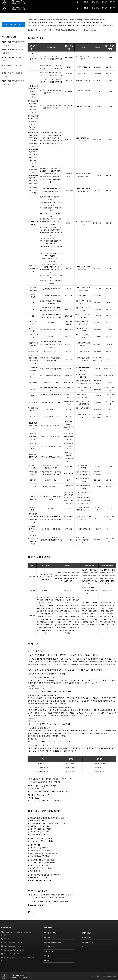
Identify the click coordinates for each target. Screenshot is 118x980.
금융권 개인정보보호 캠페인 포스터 (39, 856)
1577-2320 (7, 939)
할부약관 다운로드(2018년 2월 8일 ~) (40, 832)
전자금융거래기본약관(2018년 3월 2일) (40, 838)
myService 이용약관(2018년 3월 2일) (40, 841)
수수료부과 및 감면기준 (37, 905)
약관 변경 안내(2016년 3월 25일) (38, 865)
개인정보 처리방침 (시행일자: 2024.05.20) (13, 81)
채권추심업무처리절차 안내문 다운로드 (40, 880)
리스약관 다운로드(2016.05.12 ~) (39, 848)
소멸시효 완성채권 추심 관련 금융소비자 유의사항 (43, 875)
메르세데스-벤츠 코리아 (59, 937)
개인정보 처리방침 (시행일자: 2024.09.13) (13, 73)
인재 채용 (103, 2)
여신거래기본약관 (34, 871)
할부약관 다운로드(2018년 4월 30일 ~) (40, 835)
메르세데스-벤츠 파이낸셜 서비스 (59, 933)
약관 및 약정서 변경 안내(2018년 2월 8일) (41, 860)
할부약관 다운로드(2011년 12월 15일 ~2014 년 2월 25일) (46, 824)
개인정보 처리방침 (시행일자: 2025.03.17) (13, 58)
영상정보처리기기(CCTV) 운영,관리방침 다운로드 (43, 853)
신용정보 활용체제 (97, 937)
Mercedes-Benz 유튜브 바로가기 (12, 954)
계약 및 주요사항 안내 (97, 942)
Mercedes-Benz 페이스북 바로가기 (13, 946)
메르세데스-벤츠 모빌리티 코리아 (59, 942)
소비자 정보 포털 (112, 2)
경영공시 (97, 947)
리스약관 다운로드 (34, 845)
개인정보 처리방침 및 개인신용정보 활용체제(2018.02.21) (46, 818)
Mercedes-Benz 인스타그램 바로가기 (14, 950)
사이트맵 (96, 2)
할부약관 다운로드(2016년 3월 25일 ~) (40, 829)
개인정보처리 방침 (97, 933)
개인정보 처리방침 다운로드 (37, 821)
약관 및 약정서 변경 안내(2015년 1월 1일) (41, 863)
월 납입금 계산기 (87, 2)
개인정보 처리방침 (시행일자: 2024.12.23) (13, 65)
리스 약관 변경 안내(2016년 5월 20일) (40, 868)
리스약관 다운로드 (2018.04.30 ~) (39, 851)
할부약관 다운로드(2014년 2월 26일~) (40, 826)
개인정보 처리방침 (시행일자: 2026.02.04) (13, 42)
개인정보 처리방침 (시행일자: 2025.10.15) (13, 50)
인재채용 (59, 960)
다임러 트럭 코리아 (59, 947)
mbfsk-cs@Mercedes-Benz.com (13, 943)
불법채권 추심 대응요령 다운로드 (38, 878)
